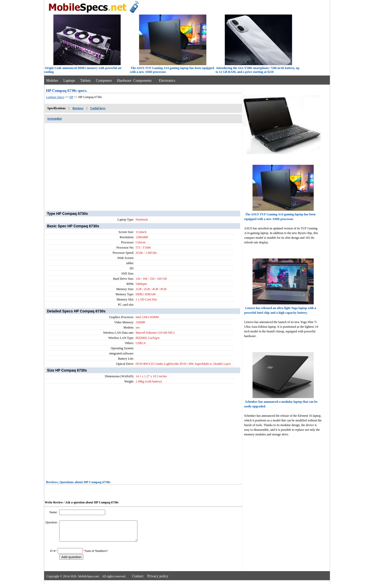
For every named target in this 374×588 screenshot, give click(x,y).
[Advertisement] (143, 164)
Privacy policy (158, 580)
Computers (104, 81)
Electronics (167, 81)
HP (71, 97)
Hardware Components (134, 81)
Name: (54, 512)
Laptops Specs (55, 97)
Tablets (85, 81)
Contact (138, 580)
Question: (52, 522)
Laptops (69, 81)
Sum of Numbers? (96, 555)
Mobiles (52, 81)
